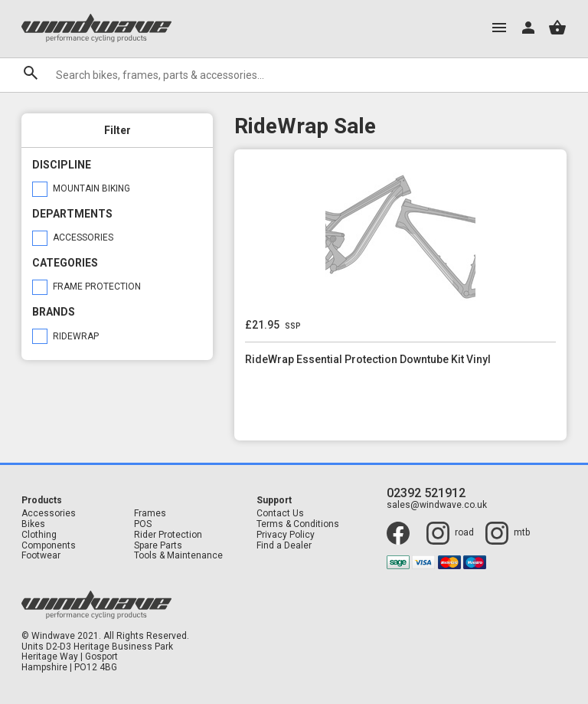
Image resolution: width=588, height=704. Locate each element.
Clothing (39, 535)
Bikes (33, 524)
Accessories (49, 514)
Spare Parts (158, 546)
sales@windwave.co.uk (437, 505)
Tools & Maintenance (178, 556)
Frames (150, 514)
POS (143, 524)
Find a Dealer (284, 546)
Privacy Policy (286, 535)
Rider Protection (168, 535)
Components (49, 546)
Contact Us (280, 514)
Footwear (41, 556)
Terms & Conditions (298, 524)
